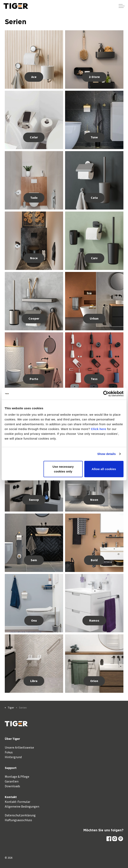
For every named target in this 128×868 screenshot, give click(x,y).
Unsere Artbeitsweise (19, 748)
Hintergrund (13, 757)
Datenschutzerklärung (20, 815)
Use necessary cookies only (63, 469)
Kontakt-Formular (18, 802)
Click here (99, 429)
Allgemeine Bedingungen (22, 807)
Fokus (9, 752)
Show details (107, 454)
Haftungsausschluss (18, 820)
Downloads (12, 786)
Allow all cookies (104, 469)
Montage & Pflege (17, 777)
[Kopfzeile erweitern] (122, 6)
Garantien (12, 781)
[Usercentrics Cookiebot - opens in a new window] (106, 394)
